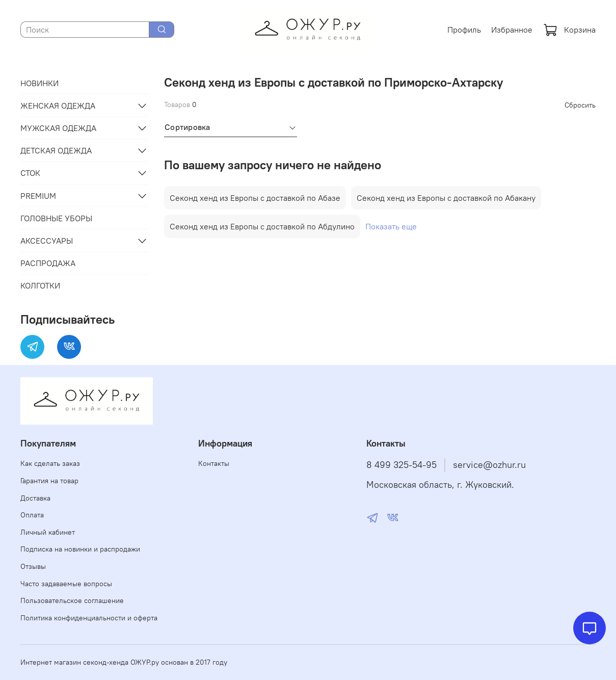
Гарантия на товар (49, 481)
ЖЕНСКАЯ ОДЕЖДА (58, 106)
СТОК (30, 173)
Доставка (35, 498)
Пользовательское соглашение (72, 600)
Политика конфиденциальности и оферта (89, 618)
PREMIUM (38, 196)
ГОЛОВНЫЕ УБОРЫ (56, 218)
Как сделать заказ (50, 463)
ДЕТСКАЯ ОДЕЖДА (56, 150)
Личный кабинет (48, 532)
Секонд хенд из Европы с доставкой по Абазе (255, 198)
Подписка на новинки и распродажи (80, 549)
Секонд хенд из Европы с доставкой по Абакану (446, 198)
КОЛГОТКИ (40, 285)
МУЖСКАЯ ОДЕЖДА (58, 128)
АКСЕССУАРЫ (47, 241)
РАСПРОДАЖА (48, 263)
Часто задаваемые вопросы (66, 584)
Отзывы (33, 566)
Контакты (214, 463)
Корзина (569, 30)
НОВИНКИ (39, 83)
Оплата (32, 515)
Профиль (464, 30)
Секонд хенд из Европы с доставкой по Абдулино (262, 226)
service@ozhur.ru (489, 465)
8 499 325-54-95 (401, 465)
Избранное (512, 30)
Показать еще (391, 226)
